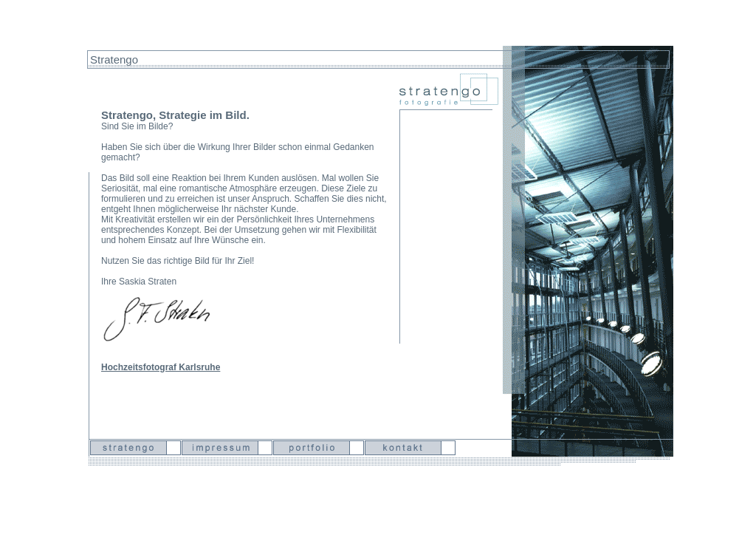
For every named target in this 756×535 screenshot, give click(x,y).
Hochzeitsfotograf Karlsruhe (161, 366)
